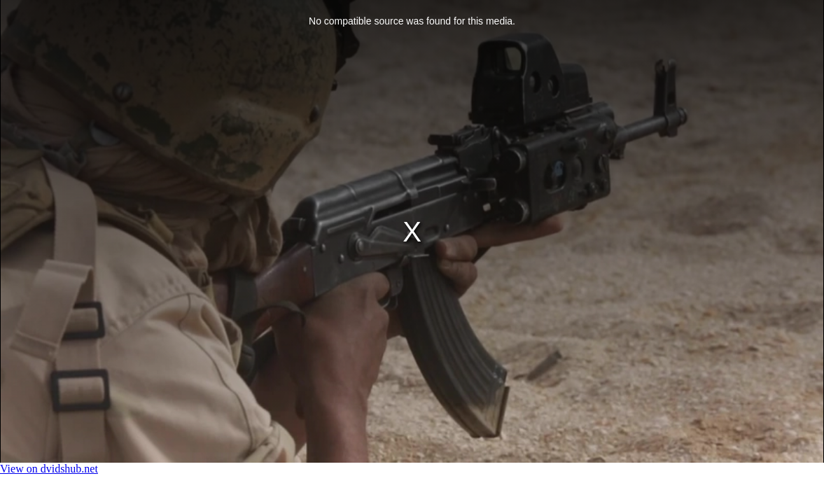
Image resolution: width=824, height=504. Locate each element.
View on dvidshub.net (49, 469)
